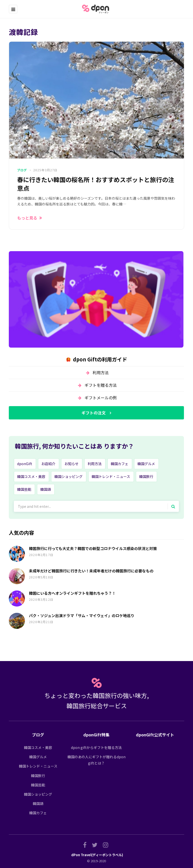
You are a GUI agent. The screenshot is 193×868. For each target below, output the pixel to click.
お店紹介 (48, 464)
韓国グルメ (146, 464)
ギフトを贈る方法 (101, 385)
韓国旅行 (146, 476)
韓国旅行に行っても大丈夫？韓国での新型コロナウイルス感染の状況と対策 (93, 548)
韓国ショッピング (68, 476)
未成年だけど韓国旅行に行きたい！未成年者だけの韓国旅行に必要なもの (91, 571)
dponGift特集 (96, 735)
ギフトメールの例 (101, 398)
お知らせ (71, 464)
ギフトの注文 (94, 413)
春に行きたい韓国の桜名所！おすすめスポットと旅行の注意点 (96, 184)
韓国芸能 (24, 489)
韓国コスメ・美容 (31, 476)
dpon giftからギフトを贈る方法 (96, 747)
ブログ (22, 170)
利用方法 (101, 372)
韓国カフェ (120, 464)
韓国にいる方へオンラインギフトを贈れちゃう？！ (72, 593)
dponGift (25, 464)
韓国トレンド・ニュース (111, 476)
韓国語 (46, 489)
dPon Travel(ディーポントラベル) (97, 855)
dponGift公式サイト (155, 735)
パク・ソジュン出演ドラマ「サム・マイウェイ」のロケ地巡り (82, 615)
